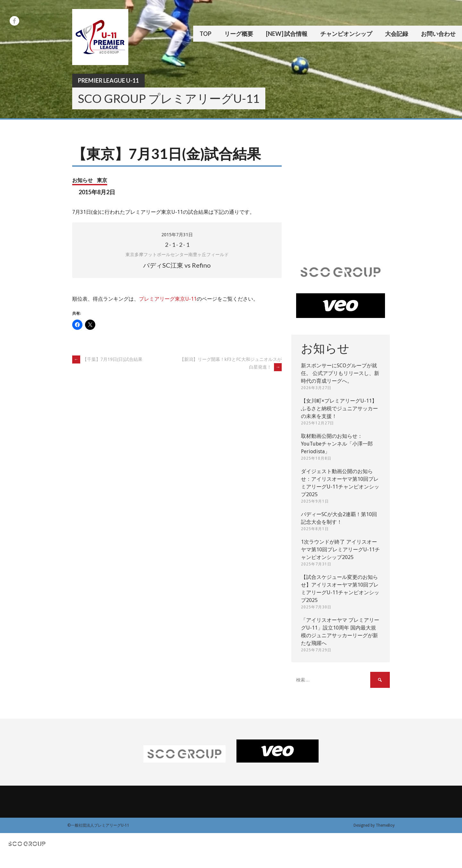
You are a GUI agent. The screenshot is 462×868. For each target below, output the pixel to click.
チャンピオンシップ (346, 34)
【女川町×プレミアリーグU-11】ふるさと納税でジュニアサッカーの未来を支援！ (339, 409)
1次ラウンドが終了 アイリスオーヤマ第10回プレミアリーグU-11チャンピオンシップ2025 (340, 550)
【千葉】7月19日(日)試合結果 (107, 359)
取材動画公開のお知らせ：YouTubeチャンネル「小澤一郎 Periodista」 (337, 444)
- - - (177, 245)
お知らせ (82, 180)
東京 (102, 180)
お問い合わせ (438, 34)
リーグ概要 (239, 34)
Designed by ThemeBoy (374, 825)
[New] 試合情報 (287, 34)
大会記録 (397, 34)
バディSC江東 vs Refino (177, 265)
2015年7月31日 (177, 235)
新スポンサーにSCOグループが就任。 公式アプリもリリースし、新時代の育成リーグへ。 (340, 373)
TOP (205, 34)
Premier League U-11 (108, 80)
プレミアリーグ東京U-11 (168, 299)
